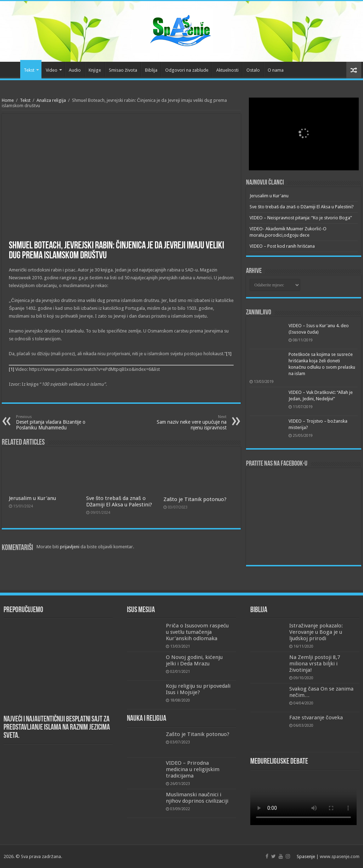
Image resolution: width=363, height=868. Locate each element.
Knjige (95, 70)
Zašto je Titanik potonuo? (195, 499)
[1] (229, 354)
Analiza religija (51, 100)
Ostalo (253, 70)
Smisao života (123, 70)
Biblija (151, 70)
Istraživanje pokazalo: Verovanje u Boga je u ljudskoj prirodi (316, 632)
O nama (276, 70)
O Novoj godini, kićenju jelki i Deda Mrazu (194, 660)
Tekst (29, 70)
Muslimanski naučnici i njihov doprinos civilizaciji (197, 798)
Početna (11, 69)
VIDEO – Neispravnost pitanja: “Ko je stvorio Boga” (301, 218)
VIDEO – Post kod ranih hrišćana (282, 246)
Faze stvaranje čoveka (316, 718)
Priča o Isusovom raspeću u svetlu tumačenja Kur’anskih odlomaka (197, 632)
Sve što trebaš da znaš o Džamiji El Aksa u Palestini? (119, 501)
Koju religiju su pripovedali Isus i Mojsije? (198, 689)
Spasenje (306, 856)
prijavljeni (70, 547)
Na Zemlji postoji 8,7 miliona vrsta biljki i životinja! (315, 664)
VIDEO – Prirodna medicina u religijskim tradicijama (193, 769)
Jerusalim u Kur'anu (32, 498)
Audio (75, 70)
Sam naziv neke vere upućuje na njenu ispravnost (190, 422)
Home (8, 100)
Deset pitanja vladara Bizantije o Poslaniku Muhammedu (52, 422)
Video (52, 70)
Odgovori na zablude (187, 70)
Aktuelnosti (227, 70)
